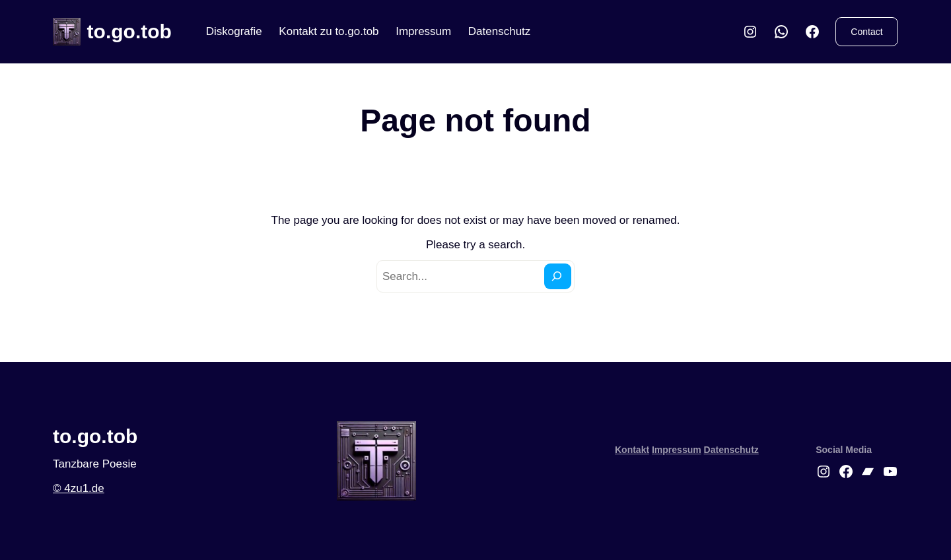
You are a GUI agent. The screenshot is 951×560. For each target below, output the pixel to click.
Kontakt (632, 450)
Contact (866, 32)
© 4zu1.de (79, 488)
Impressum (423, 31)
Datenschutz (500, 31)
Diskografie (234, 31)
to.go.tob (129, 31)
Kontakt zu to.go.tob (329, 31)
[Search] (558, 276)
